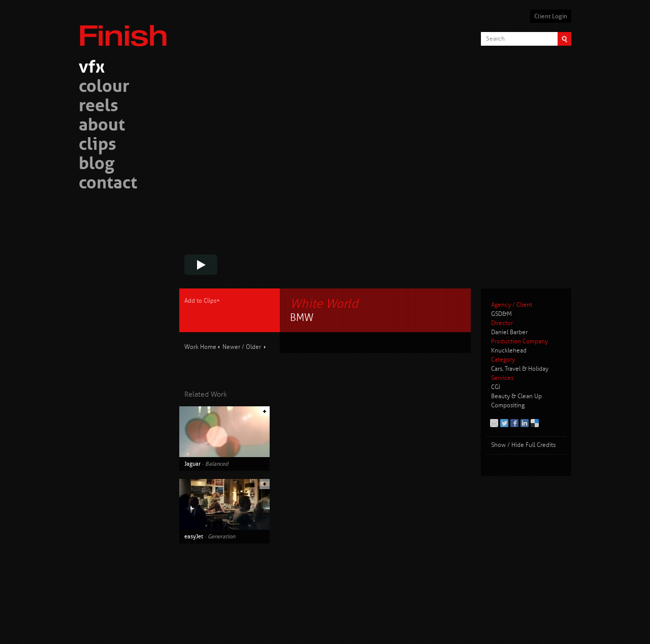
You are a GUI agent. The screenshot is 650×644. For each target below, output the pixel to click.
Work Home (200, 347)
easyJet (194, 536)
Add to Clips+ (202, 301)
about (102, 126)
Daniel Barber (509, 332)
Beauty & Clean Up (516, 396)
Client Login (551, 16)
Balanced (217, 464)
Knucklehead (509, 351)
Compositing (508, 406)
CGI (496, 387)
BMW (302, 318)
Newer (231, 347)
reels (99, 107)
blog (96, 165)
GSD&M (501, 314)
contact (108, 184)
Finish (126, 29)
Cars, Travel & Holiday (520, 369)
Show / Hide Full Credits (523, 445)
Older (253, 347)
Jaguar (192, 464)
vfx (92, 68)
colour (104, 88)
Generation (221, 536)
